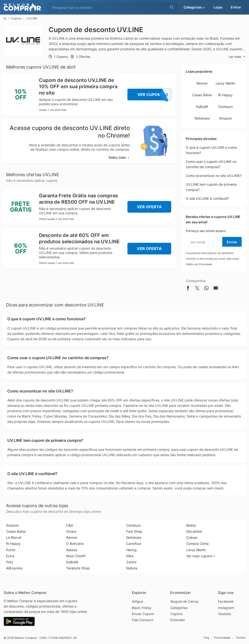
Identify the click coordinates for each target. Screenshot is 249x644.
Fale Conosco (142, 620)
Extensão (178, 620)
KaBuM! (202, 107)
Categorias (179, 608)
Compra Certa (197, 544)
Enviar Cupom (143, 614)
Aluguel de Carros (184, 601)
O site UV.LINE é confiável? (207, 198)
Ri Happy (225, 95)
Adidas (72, 550)
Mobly (191, 525)
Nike (130, 556)
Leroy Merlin (225, 83)
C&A (70, 525)
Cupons (16, 18)
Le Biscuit (14, 537)
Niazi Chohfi (76, 556)
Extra (10, 556)
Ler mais (237, 57)
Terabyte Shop (78, 568)
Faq (206, 638)
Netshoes (202, 118)
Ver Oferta (149, 207)
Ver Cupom (154, 95)
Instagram (226, 608)
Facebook (226, 601)
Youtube (224, 614)
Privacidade (222, 638)
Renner (202, 83)
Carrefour (134, 544)
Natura (132, 568)
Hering (131, 550)
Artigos (137, 601)
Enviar (232, 242)
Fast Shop (134, 531)
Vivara (71, 531)
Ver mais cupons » (201, 556)
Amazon (226, 118)
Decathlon (194, 531)
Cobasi (192, 537)
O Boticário (75, 544)
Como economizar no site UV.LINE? (214, 176)
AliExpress (14, 568)
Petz (10, 562)
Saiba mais (119, 157)
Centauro (225, 107)
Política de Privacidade (199, 264)
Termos (240, 638)
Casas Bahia (202, 95)
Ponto (11, 550)
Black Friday (142, 608)
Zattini (131, 562)
